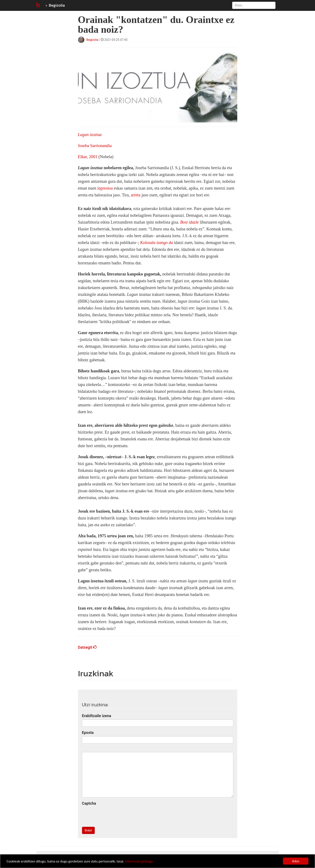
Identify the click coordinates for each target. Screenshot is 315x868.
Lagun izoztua (90, 135)
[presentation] (114, 815)
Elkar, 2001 (88, 157)
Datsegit (88, 647)
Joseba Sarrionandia (95, 146)
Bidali (88, 830)
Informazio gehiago (139, 861)
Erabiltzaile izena (97, 716)
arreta (136, 195)
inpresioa (105, 188)
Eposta (88, 733)
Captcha (89, 803)
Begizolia (57, 5)
